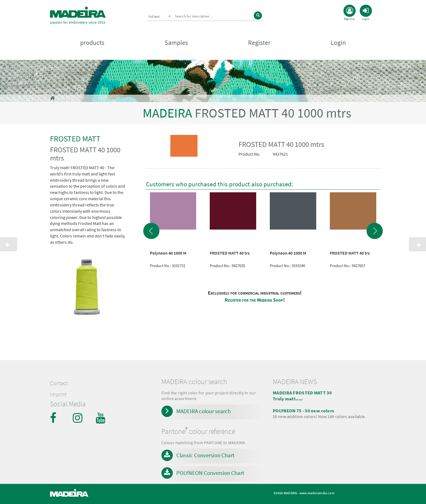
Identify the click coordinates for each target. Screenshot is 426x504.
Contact (59, 383)
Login (338, 44)
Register (259, 44)
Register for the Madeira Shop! (255, 300)
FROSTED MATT (75, 139)
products (92, 44)
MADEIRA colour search (203, 411)
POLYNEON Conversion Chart (210, 473)
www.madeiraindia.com (317, 493)
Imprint (58, 394)
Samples (176, 44)
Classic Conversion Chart (205, 455)
